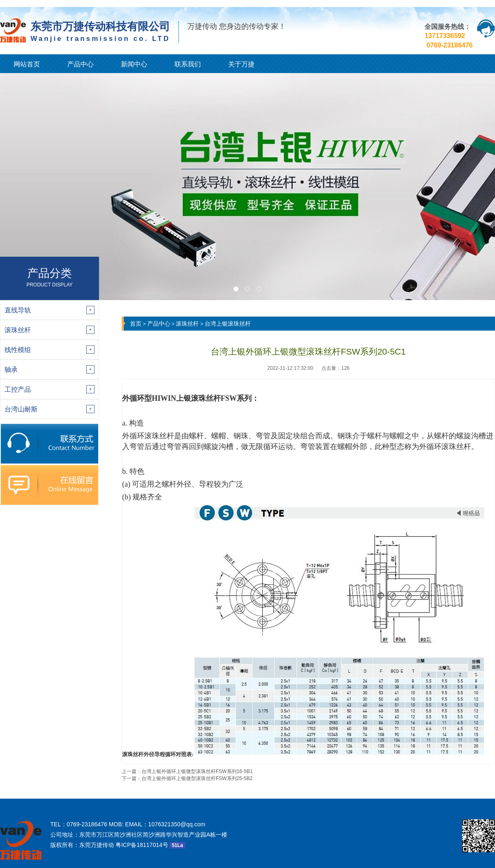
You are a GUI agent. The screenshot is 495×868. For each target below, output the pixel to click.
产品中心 (80, 64)
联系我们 (188, 64)
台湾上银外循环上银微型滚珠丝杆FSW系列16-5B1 (197, 771)
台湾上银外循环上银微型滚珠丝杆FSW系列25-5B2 (197, 778)
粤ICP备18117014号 (142, 845)
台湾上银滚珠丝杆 (228, 324)
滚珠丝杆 (187, 324)
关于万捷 (241, 64)
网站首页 (27, 64)
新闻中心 (134, 64)
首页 (136, 324)
